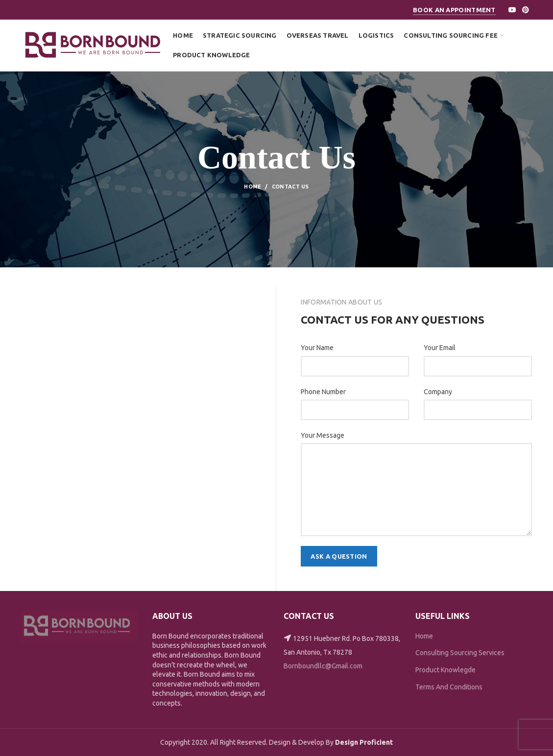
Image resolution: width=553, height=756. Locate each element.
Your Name (317, 348)
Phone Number (323, 392)
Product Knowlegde (445, 670)
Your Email (440, 348)
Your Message (323, 435)
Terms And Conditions (449, 687)
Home (252, 187)
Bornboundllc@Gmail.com (323, 666)
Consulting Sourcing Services (460, 653)
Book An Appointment (454, 10)
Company (438, 392)
